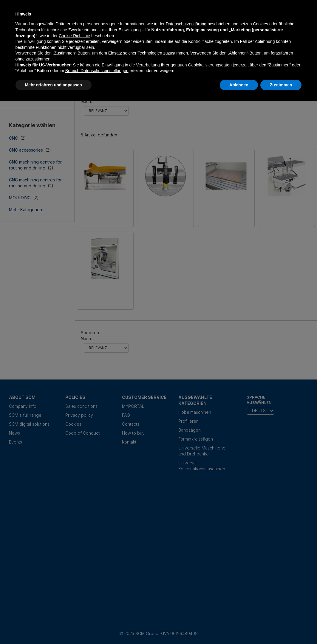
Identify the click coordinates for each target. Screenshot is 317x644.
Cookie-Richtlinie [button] (74, 36)
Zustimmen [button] (281, 85)
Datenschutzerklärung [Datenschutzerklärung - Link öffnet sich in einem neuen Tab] (186, 24)
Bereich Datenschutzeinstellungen (97, 71)
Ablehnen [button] (239, 85)
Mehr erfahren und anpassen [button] (54, 85)
